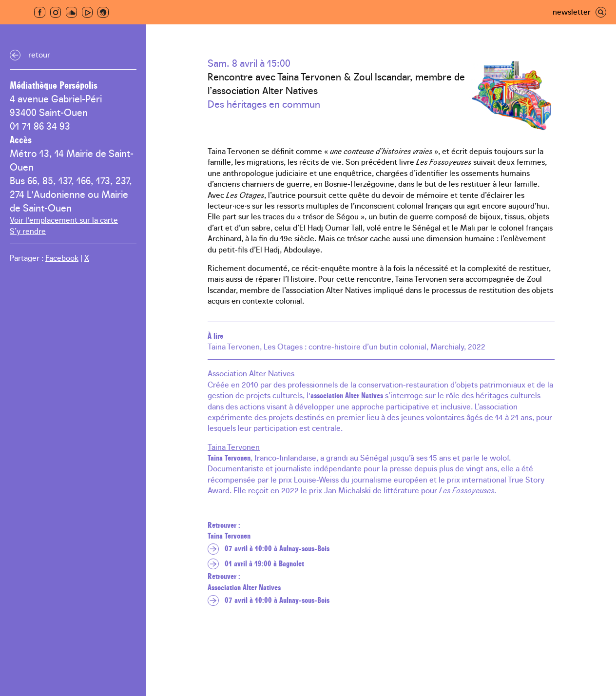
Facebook (62, 257)
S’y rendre (28, 231)
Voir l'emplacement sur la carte (64, 219)
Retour (39, 54)
